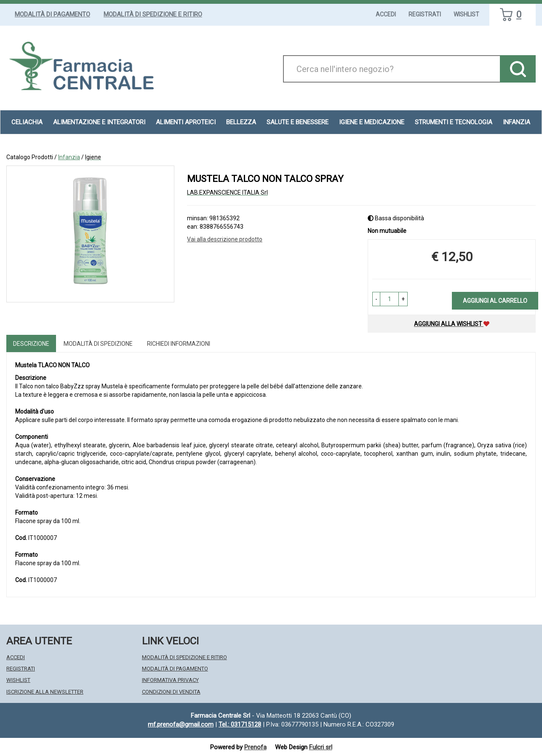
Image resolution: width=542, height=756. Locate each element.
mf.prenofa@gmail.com (181, 724)
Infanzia (69, 157)
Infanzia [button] (517, 122)
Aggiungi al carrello (495, 301)
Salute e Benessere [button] (298, 122)
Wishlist (466, 14)
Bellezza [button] (241, 122)
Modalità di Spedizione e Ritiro (153, 14)
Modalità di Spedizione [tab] (98, 344)
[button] (376, 299)
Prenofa (255, 747)
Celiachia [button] (27, 122)
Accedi (386, 14)
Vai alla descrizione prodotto (225, 239)
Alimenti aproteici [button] (186, 122)
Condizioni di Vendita (171, 692)
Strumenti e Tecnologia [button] (454, 122)
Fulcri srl (321, 747)
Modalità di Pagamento (52, 14)
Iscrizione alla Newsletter (45, 692)
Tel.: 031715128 (240, 724)
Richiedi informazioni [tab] (179, 344)
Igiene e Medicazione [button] (372, 122)
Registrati (425, 14)
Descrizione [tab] (31, 344)
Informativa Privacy (170, 680)
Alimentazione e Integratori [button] (99, 122)
